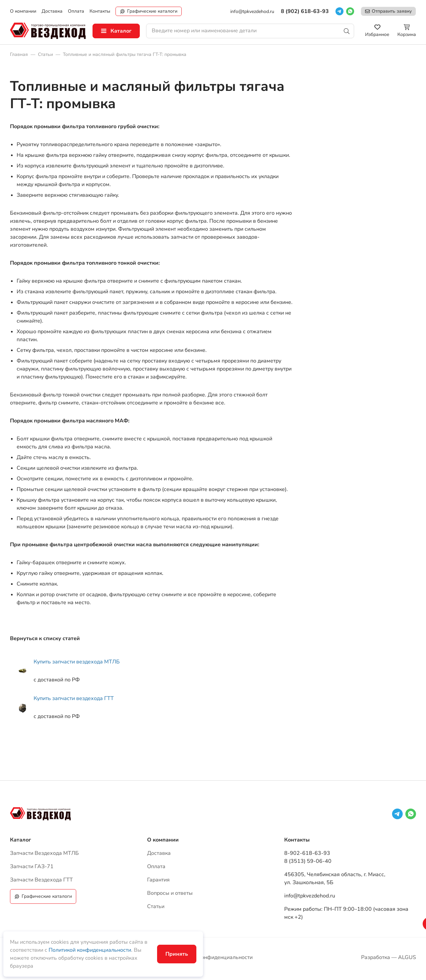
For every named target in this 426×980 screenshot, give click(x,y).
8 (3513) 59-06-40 (308, 861)
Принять (177, 954)
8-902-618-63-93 (307, 853)
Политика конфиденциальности (213, 957)
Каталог (121, 31)
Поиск (347, 31)
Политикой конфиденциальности (90, 950)
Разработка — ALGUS (389, 957)
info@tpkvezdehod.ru (252, 11)
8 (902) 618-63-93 (305, 11)
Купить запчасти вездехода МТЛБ (77, 662)
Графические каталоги (152, 11)
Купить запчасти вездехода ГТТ (74, 698)
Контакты (297, 840)
